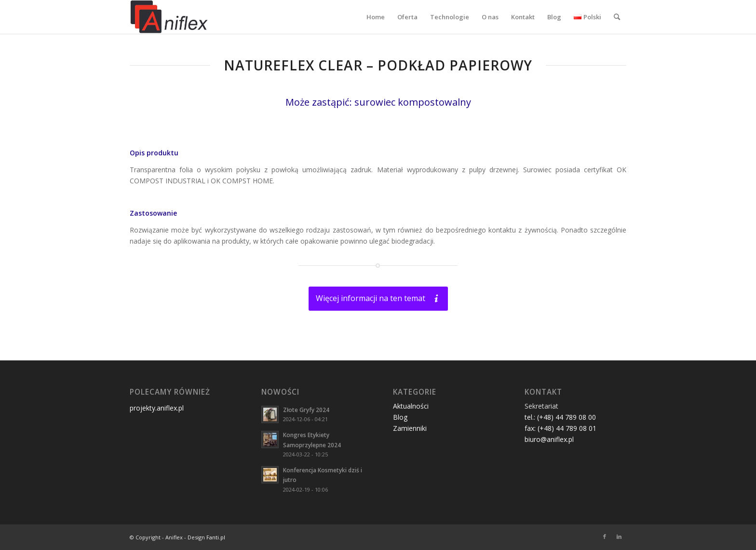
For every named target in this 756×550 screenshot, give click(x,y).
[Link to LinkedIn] (619, 536)
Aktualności (411, 406)
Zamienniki (410, 428)
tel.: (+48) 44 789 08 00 (560, 417)
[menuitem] (376, 17)
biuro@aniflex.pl (549, 439)
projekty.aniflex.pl (157, 408)
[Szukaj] (617, 17)
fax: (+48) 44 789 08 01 (560, 428)
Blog (400, 417)
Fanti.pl (216, 537)
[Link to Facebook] (605, 536)
